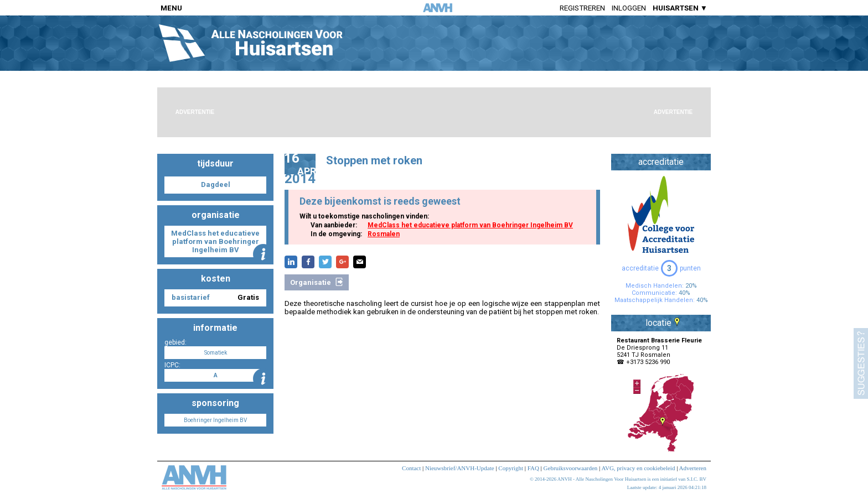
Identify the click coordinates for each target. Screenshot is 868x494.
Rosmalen (384, 234)
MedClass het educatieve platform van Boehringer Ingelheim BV (470, 225)
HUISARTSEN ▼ (680, 8)
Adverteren (693, 468)
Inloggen (629, 8)
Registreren (582, 8)
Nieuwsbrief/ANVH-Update (460, 468)
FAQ (533, 468)
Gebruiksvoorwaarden (571, 468)
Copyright (511, 468)
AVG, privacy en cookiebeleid (638, 468)
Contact (411, 468)
